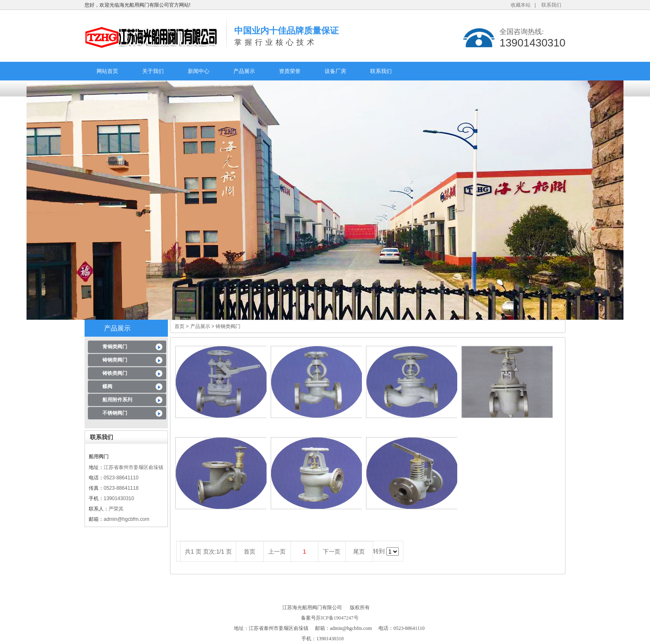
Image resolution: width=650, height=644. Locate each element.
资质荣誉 (290, 71)
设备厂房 (335, 71)
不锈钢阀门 (115, 413)
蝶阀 (107, 386)
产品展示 (244, 71)
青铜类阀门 (115, 347)
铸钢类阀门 (115, 360)
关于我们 (153, 71)
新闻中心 (199, 71)
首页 (179, 326)
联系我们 (551, 5)
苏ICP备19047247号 (337, 618)
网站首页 (107, 71)
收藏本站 (521, 5)
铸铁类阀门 (115, 373)
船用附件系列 (117, 400)
